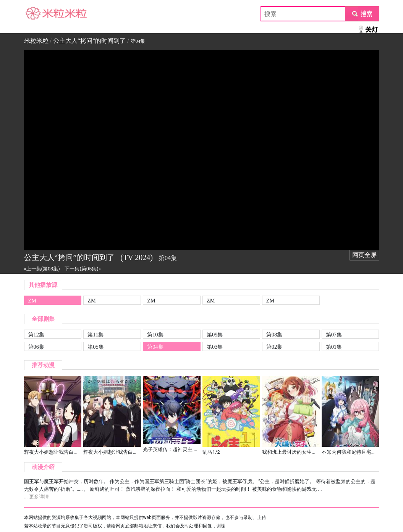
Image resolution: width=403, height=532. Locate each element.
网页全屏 (364, 255)
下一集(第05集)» (83, 269)
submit (362, 14)
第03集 (215, 347)
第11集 (95, 335)
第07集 (334, 335)
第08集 (274, 335)
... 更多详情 (36, 497)
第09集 (215, 335)
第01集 (334, 347)
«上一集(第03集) (42, 269)
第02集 (274, 347)
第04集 (155, 347)
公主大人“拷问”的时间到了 (89, 41)
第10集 (155, 335)
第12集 (36, 335)
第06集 (36, 347)
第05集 (95, 347)
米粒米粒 (36, 14)
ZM (32, 301)
